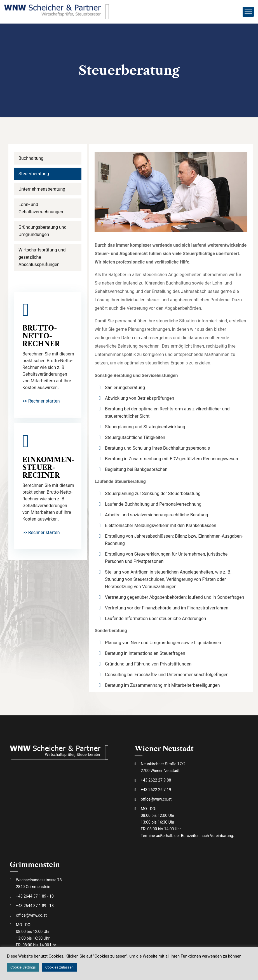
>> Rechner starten (41, 401)
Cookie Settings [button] (23, 967)
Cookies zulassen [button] (59, 967)
